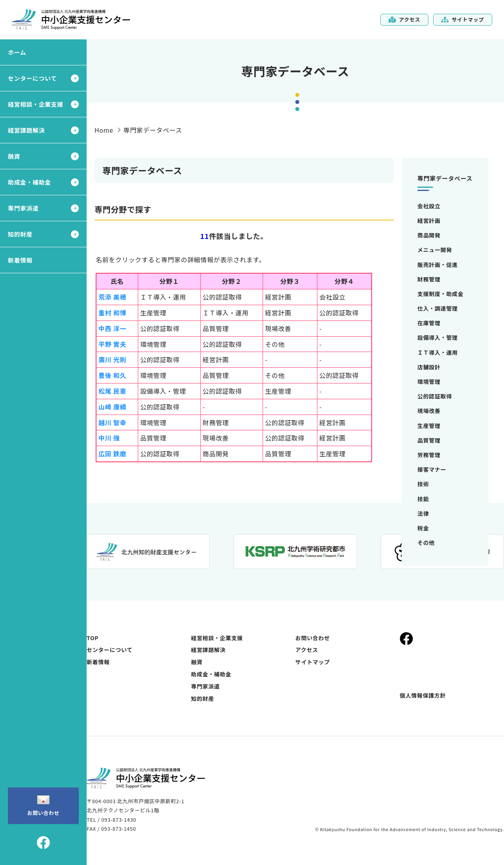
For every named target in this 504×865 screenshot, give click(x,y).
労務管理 (429, 455)
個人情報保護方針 (423, 695)
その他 (426, 543)
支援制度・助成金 (440, 294)
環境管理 (429, 382)
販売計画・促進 (437, 265)
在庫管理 (429, 323)
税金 (423, 528)
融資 (14, 156)
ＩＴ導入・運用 (437, 352)
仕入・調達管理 (437, 308)
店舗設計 (429, 367)
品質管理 (429, 440)
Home (104, 130)
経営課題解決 (26, 130)
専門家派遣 (23, 208)
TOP (93, 638)
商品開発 (429, 235)
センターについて (32, 78)
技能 (423, 499)
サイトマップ (463, 19)
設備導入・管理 (437, 337)
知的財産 (20, 234)
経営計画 (429, 220)
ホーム (17, 52)
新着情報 (20, 260)
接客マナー (432, 469)
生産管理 (429, 426)
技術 (423, 484)
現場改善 (429, 411)
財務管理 (429, 279)
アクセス (404, 19)
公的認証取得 (435, 396)
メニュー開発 (435, 250)
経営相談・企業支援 (36, 104)
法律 (423, 513)
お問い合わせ (43, 805)
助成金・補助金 (29, 182)
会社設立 (429, 206)
